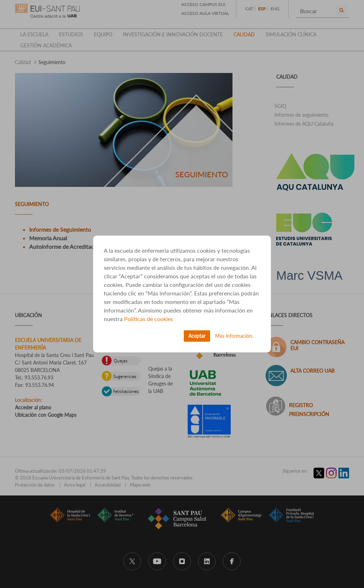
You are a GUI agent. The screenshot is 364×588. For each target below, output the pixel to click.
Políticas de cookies (149, 319)
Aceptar (197, 336)
